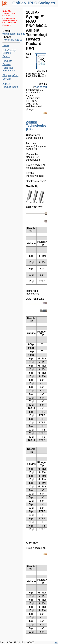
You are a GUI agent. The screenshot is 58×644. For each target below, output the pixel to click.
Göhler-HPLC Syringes (34, 3)
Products (7, 61)
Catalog (7, 64)
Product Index (10, 87)
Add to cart (41, 87)
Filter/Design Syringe (9, 52)
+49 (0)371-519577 (11, 40)
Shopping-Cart (10, 75)
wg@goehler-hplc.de (11, 34)
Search (6, 56)
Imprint (6, 84)
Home (6, 45)
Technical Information (9, 69)
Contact (7, 79)
